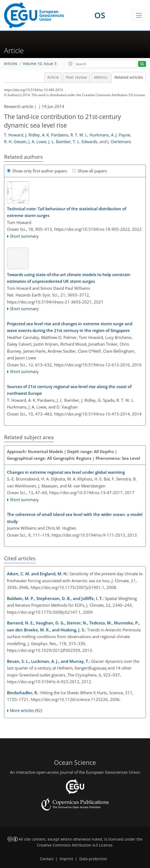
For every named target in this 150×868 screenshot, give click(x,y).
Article (53, 77)
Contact (47, 859)
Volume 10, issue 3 (40, 64)
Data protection (93, 859)
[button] (70, 64)
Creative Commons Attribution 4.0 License (75, 845)
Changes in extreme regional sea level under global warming (66, 472)
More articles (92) (26, 710)
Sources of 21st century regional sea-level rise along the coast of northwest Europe (69, 390)
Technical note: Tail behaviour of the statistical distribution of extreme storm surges (67, 212)
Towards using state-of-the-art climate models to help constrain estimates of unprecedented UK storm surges (69, 278)
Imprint (66, 859)
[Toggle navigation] (139, 15)
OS (100, 15)
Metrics (101, 77)
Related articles (129, 77)
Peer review (76, 77)
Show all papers (90, 171)
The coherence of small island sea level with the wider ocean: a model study (75, 518)
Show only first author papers (37, 171)
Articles (11, 64)
